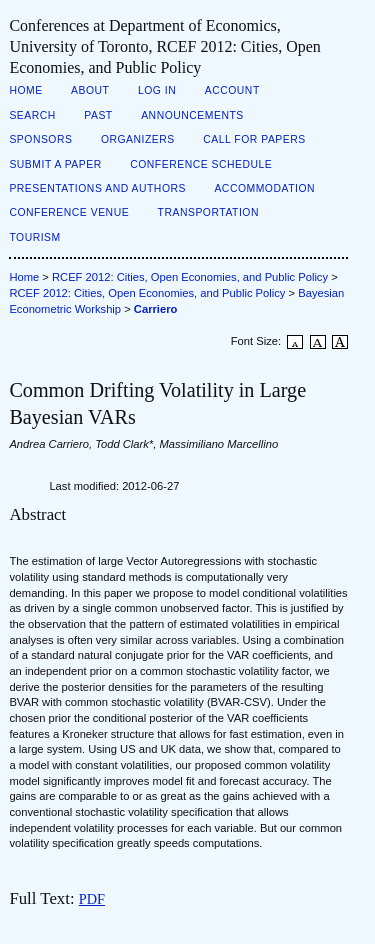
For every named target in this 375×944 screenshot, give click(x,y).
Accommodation (264, 188)
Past (98, 115)
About (90, 90)
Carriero (156, 309)
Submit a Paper (55, 164)
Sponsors (40, 139)
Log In (157, 90)
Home (25, 90)
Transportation (208, 212)
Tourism (34, 237)
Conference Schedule (201, 164)
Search (32, 115)
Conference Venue (69, 212)
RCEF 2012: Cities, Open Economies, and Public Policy (190, 277)
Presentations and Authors (97, 188)
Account (232, 90)
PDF (92, 899)
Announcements (192, 115)
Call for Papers (254, 139)
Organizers (138, 139)
